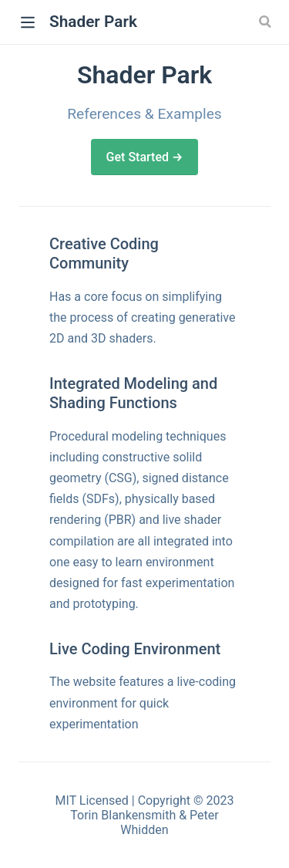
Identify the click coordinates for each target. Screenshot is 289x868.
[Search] (267, 22)
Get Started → (145, 157)
